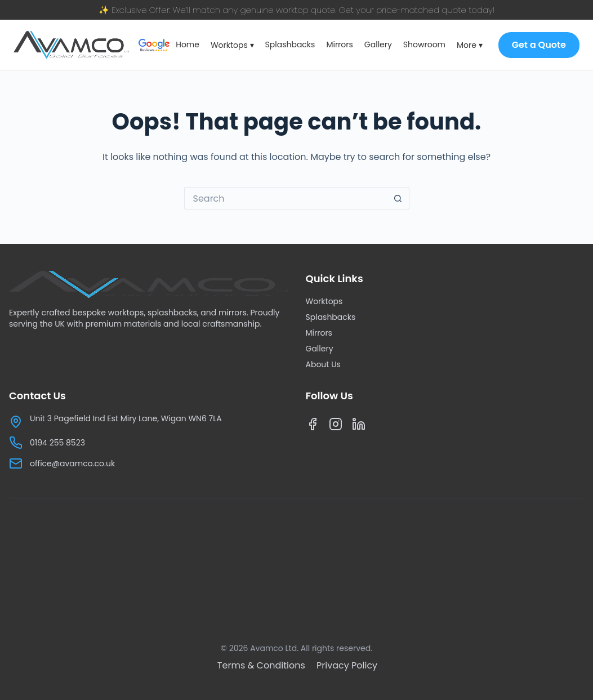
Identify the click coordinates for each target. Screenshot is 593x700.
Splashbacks (290, 44)
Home (188, 44)
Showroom (424, 44)
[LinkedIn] (359, 427)
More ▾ (470, 45)
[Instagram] (336, 427)
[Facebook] (313, 427)
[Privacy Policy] (347, 665)
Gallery (378, 44)
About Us (323, 364)
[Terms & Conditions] (262, 665)
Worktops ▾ (232, 45)
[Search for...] (286, 198)
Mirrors (339, 44)
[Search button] (398, 198)
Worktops (324, 301)
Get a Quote (539, 45)
